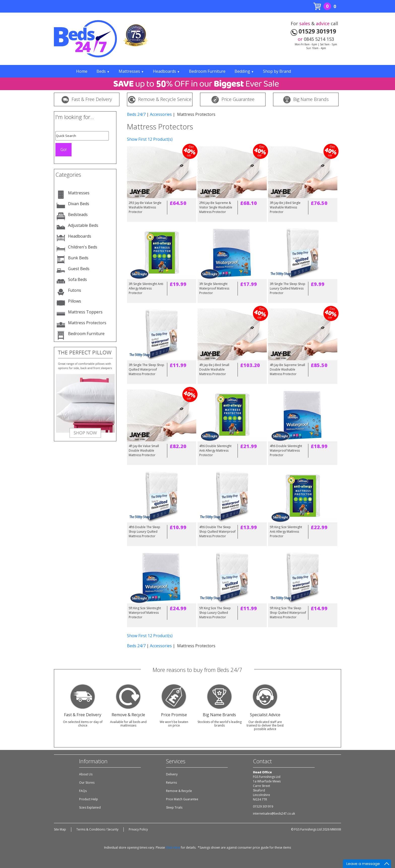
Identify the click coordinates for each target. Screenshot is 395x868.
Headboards (166, 71)
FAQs (83, 791)
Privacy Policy (138, 829)
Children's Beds (83, 247)
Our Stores (87, 783)
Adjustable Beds (83, 225)
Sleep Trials (174, 807)
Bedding (244, 71)
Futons (75, 290)
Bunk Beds (78, 258)
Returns (171, 783)
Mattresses (131, 71)
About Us (86, 774)
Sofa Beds (77, 279)
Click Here (173, 847)
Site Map (60, 829)
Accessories (161, 114)
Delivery (172, 774)
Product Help (89, 799)
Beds (103, 71)
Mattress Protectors (87, 323)
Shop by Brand (277, 71)
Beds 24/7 (136, 114)
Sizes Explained (90, 807)
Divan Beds (79, 204)
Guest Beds (79, 269)
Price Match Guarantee (182, 799)
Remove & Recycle (179, 791)
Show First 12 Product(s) (150, 139)
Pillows (75, 301)
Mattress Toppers (85, 312)
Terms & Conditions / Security (97, 829)
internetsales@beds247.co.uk (274, 813)
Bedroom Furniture (207, 71)
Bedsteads (78, 214)
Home (82, 71)
